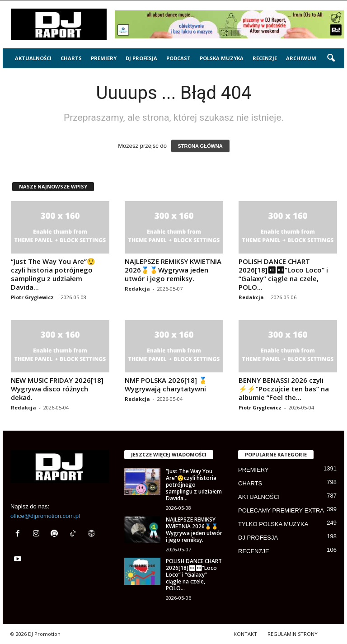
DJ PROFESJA (141, 58)
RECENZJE (265, 58)
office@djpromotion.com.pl (45, 516)
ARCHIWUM (301, 58)
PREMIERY (104, 58)
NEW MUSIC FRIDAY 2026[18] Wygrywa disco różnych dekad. (57, 389)
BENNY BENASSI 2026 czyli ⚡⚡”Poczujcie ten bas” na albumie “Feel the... (284, 389)
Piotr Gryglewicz (32, 297)
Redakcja (137, 289)
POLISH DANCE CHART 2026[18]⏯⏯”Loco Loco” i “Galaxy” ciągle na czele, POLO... (283, 274)
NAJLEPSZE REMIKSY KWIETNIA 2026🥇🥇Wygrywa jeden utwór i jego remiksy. (173, 270)
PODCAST (178, 58)
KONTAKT (245, 634)
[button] (331, 58)
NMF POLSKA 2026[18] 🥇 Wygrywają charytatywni (166, 384)
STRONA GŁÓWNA (200, 146)
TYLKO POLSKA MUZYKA (273, 524)
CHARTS (71, 58)
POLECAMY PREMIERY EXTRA (281, 510)
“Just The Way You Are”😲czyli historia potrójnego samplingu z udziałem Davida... (53, 274)
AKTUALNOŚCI (33, 58)
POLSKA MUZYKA (222, 58)
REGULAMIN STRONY (293, 634)
